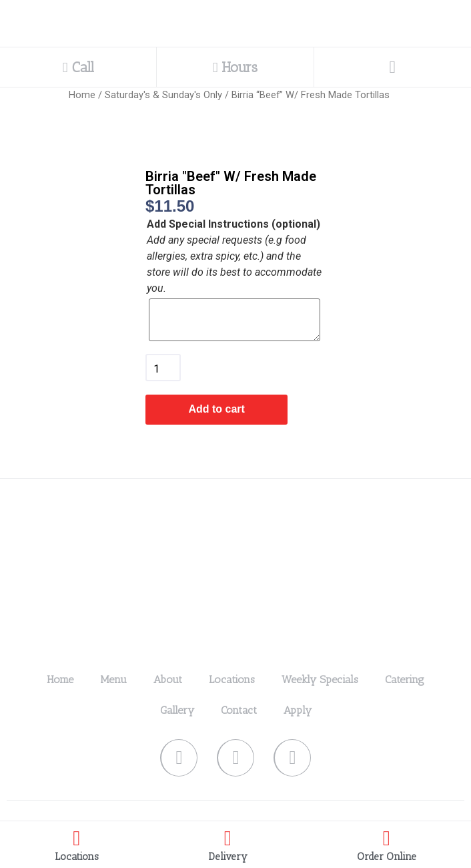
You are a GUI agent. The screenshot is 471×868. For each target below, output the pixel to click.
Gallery (177, 710)
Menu (113, 679)
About (168, 679)
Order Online (387, 857)
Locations (232, 679)
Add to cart (216, 409)
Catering (405, 679)
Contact (239, 710)
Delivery (228, 857)
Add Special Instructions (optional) (233, 224)
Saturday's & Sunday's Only (163, 95)
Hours (235, 67)
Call (78, 67)
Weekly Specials (320, 679)
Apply (298, 710)
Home (82, 95)
